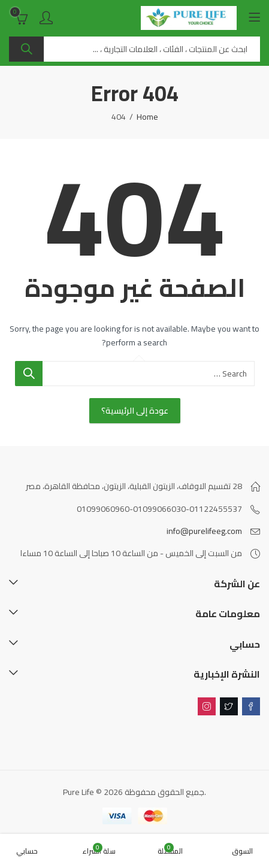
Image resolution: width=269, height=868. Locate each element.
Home (147, 117)
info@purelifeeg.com (204, 531)
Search (26, 49)
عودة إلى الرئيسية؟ (135, 411)
